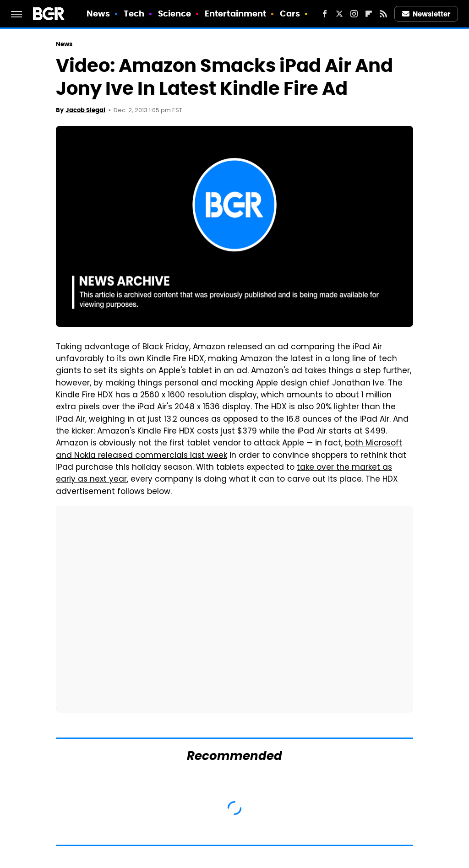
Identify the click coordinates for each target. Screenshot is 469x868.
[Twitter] (339, 14)
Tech (134, 14)
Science (175, 14)
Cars (290, 14)
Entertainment (235, 14)
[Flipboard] (369, 14)
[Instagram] (354, 14)
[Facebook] (325, 14)
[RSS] (383, 14)
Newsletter (426, 14)
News (98, 14)
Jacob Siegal (85, 110)
